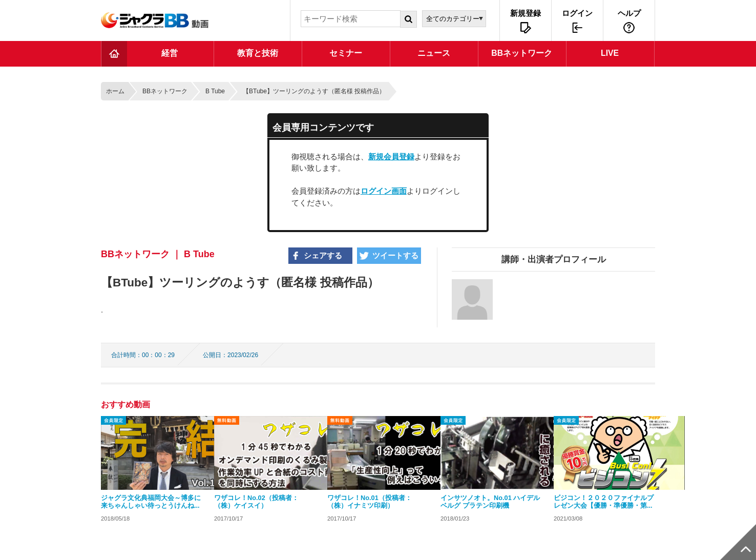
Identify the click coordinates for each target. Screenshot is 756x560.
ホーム (115, 91)
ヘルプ (629, 13)
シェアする (323, 255)
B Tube (215, 91)
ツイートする (395, 255)
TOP (114, 54)
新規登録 (526, 13)
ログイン (577, 13)
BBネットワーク (165, 91)
